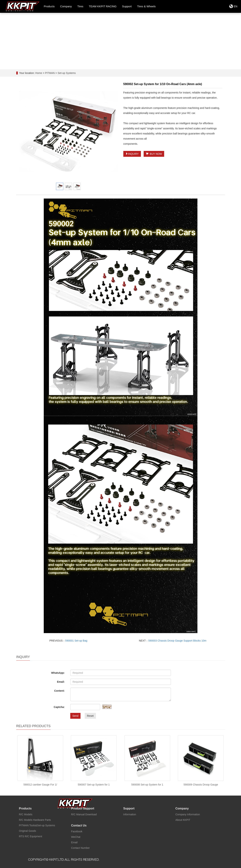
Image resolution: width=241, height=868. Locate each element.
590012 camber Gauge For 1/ (40, 785)
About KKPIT (183, 820)
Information (130, 814)
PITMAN (50, 73)
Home (39, 73)
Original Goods (28, 831)
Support (129, 808)
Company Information (188, 814)
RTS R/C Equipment (31, 836)
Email (74, 842)
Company (182, 808)
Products (25, 808)
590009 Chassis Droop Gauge (201, 785)
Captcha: (59, 707)
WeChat (76, 837)
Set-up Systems (66, 73)
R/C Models (26, 814)
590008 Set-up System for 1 (147, 785)
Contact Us (79, 825)
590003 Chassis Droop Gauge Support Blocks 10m (177, 641)
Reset (90, 716)
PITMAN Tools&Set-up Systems (37, 825)
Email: (61, 682)
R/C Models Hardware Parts (35, 820)
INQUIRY (132, 154)
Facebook (77, 831)
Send (75, 716)
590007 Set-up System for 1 (94, 785)
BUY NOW (154, 154)
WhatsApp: (58, 673)
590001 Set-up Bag (76, 641)
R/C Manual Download (84, 814)
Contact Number (81, 848)
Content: (59, 691)
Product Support (83, 808)
